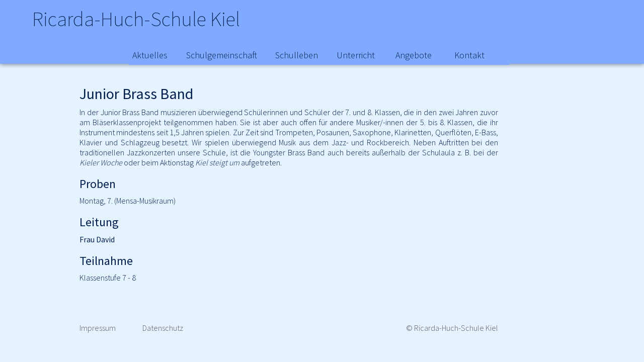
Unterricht (356, 55)
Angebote (414, 55)
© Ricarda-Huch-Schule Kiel (452, 328)
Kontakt (469, 55)
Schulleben (297, 55)
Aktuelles (150, 55)
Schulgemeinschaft (222, 55)
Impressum (98, 328)
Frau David (97, 239)
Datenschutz (163, 328)
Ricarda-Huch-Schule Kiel (148, 20)
